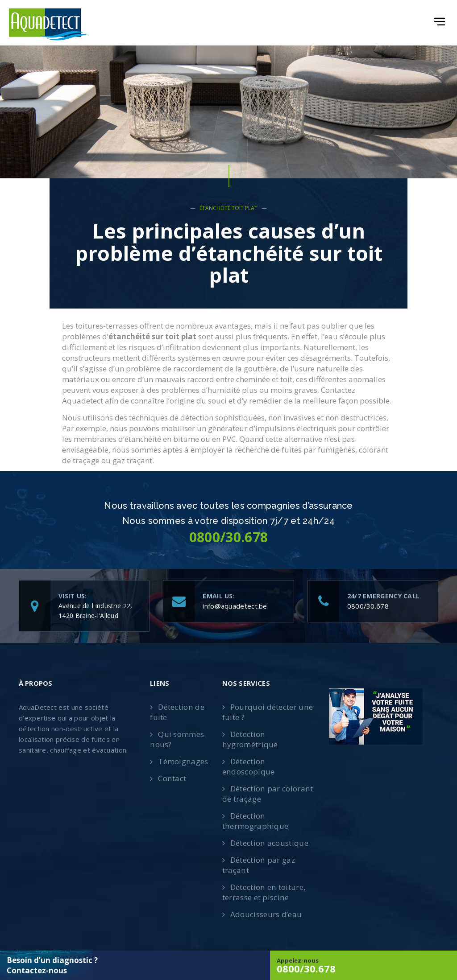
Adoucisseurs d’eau (266, 914)
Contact (172, 778)
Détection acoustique (269, 843)
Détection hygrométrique (250, 739)
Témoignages (183, 761)
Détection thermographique (255, 821)
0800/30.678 (368, 606)
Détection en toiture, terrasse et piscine (263, 892)
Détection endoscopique (248, 766)
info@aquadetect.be (235, 606)
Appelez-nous (364, 966)
